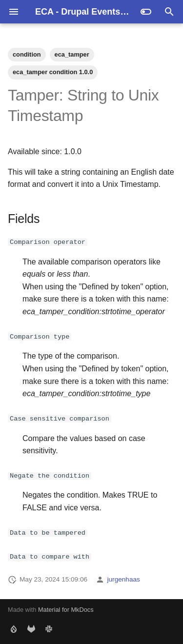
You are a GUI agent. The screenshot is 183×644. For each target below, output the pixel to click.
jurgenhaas (124, 579)
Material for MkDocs (66, 610)
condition (27, 54)
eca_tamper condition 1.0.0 (53, 72)
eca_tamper (72, 54)
